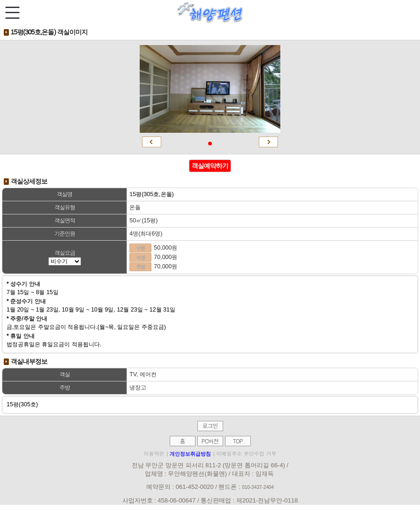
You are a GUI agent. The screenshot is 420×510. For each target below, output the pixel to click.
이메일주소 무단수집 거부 (246, 453)
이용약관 (154, 453)
